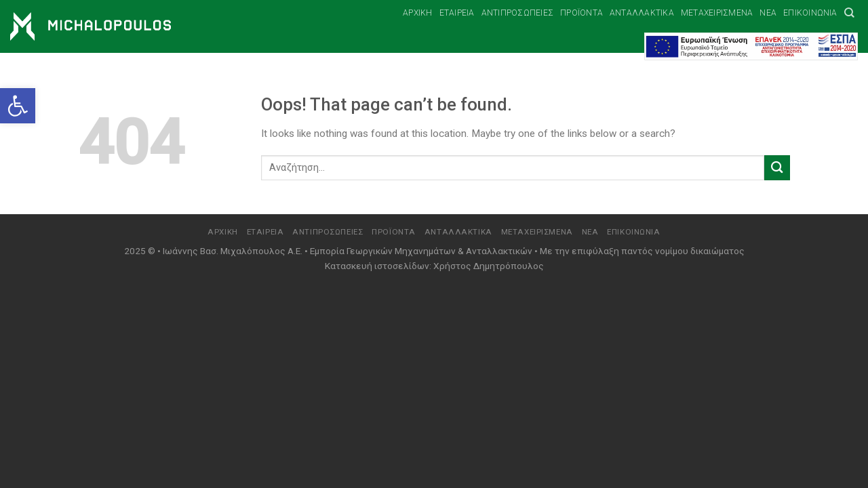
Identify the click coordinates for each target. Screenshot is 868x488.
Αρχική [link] (417, 13)
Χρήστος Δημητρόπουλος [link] (489, 266)
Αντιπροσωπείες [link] (517, 13)
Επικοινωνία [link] (810, 13)
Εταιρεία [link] (457, 13)
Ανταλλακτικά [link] (642, 13)
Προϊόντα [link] (581, 13)
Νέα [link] (768, 13)
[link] (18, 106)
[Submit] (777, 168)
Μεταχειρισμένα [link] (717, 13)
